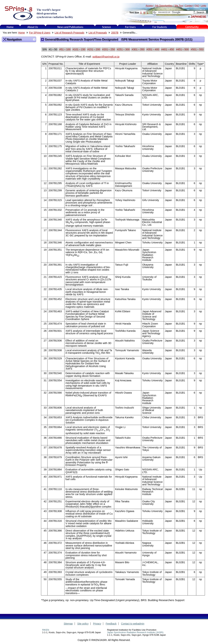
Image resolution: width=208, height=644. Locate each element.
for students (160, 27)
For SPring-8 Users (40, 33)
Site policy (83, 624)
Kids (192, 27)
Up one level (34, 39)
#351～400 (153, 49)
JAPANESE (198, 17)
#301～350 (138, 49)
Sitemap (68, 624)
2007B (115, 33)
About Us (33, 27)
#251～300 (123, 49)
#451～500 (183, 49)
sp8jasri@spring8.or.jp (106, 57)
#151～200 (94, 49)
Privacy (97, 624)
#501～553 (197, 49)
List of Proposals (98, 33)
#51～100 (65, 49)
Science (106, 27)
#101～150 (79, 49)
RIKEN (46, 630)
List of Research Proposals (69, 33)
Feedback (111, 624)
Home (10, 27)
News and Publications (70, 27)
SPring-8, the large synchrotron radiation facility (39, 13)
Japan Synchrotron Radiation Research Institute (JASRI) (135, 632)
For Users (130, 27)
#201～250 (109, 49)
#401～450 (168, 49)
